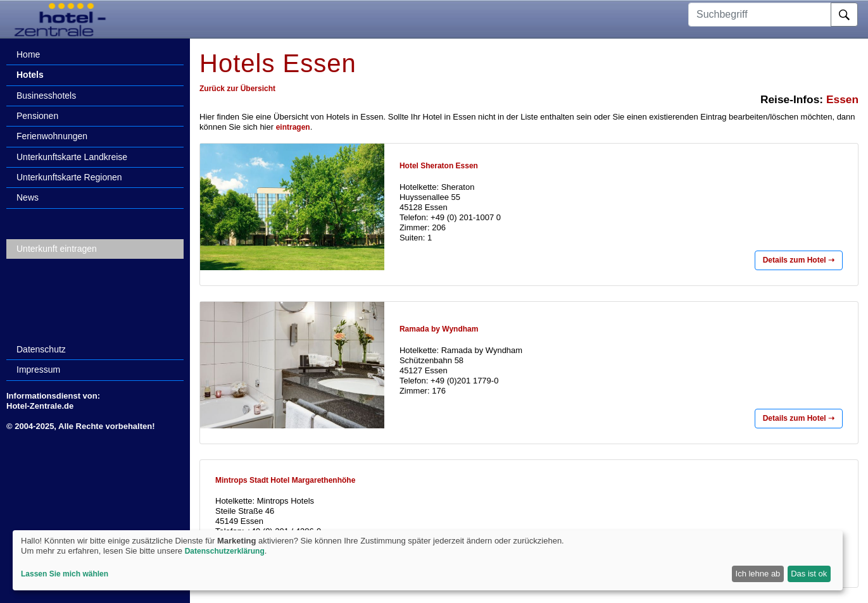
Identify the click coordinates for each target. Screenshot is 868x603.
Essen (842, 99)
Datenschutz (41, 349)
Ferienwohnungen (52, 136)
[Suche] (844, 15)
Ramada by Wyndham (439, 329)
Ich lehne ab (758, 574)
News (28, 197)
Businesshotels (46, 96)
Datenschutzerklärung (225, 551)
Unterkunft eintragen (57, 249)
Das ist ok (809, 574)
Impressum (38, 370)
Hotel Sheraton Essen (439, 166)
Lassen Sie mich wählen (65, 574)
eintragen (293, 127)
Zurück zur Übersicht (237, 89)
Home (28, 54)
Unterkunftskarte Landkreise (72, 157)
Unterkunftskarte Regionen (69, 177)
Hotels (30, 75)
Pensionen (37, 116)
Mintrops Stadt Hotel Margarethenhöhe (285, 480)
